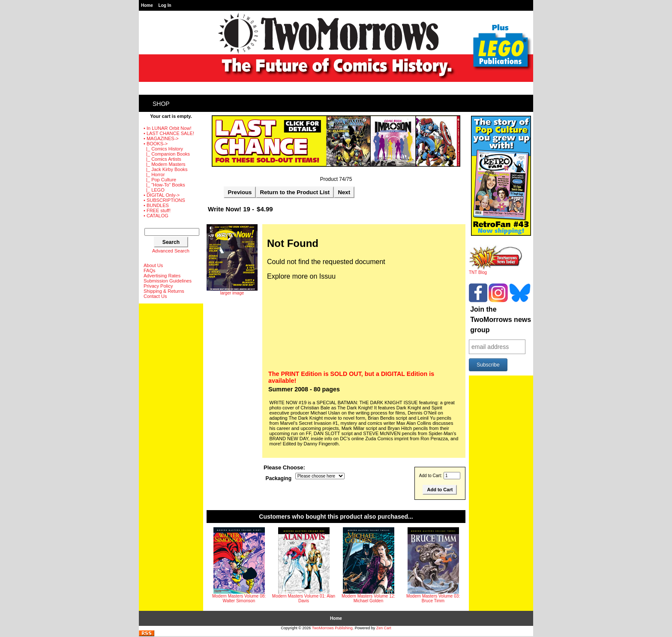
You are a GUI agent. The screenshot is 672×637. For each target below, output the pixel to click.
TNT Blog (496, 270)
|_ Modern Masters (165, 164)
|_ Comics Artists (162, 159)
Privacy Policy (158, 286)
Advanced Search (171, 251)
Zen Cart (384, 628)
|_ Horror (154, 174)
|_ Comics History (163, 149)
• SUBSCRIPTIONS (164, 200)
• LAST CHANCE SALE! (169, 133)
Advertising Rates (162, 276)
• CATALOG (156, 216)
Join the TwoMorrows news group (501, 320)
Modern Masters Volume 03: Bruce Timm (433, 598)
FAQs (150, 270)
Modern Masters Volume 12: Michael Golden (368, 598)
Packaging (279, 478)
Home (147, 5)
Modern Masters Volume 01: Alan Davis (304, 598)
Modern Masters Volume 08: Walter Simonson (239, 598)
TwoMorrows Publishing (332, 628)
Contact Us (155, 296)
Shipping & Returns (164, 291)
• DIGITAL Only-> (162, 195)
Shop (161, 104)
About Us (153, 265)
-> (156, 144)
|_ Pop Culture (160, 180)
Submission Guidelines (168, 281)
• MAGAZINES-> (161, 138)
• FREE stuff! (157, 210)
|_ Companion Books (167, 154)
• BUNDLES (156, 205)
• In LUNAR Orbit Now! (167, 128)
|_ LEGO (154, 190)
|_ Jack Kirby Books (166, 169)
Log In (165, 5)
